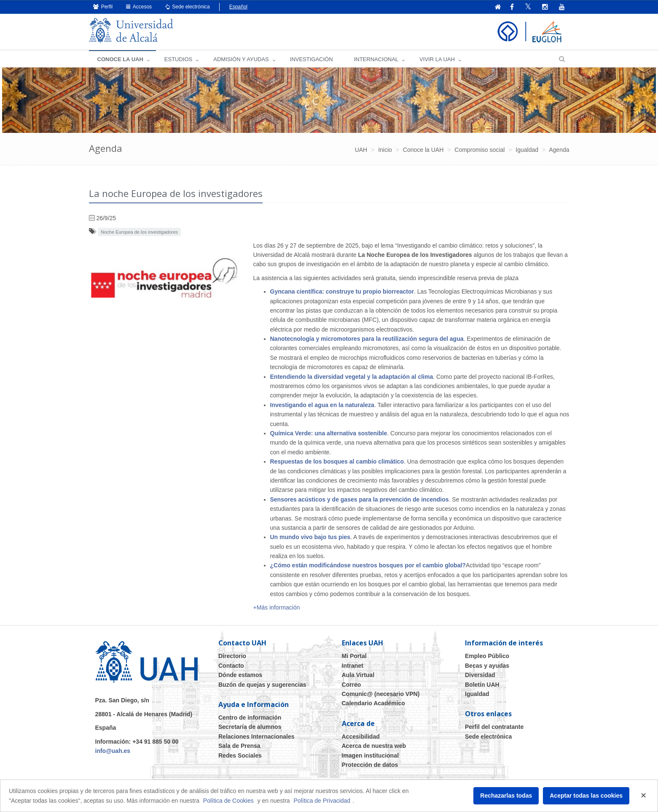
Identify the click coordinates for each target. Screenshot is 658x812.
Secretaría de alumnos (250, 727)
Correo (352, 685)
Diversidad (480, 675)
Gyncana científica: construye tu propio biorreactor (342, 291)
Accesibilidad (361, 736)
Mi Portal (354, 656)
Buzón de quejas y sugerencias (262, 685)
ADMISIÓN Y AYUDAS (241, 59)
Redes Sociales (240, 755)
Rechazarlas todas (506, 796)
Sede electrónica (188, 7)
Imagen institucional (370, 755)
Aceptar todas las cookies (586, 796)
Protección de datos (370, 765)
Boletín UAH (482, 685)
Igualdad (477, 694)
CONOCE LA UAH (120, 59)
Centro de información (250, 718)
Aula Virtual (358, 675)
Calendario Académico (373, 703)
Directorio (232, 656)
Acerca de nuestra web (374, 746)
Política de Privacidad (322, 801)
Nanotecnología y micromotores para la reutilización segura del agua (367, 339)
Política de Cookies (228, 801)
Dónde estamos (240, 675)
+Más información (277, 607)
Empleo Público (487, 656)
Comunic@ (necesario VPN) (381, 694)
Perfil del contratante (494, 727)
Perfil (103, 7)
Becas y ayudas (487, 666)
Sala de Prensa (239, 746)
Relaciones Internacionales (256, 736)
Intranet (353, 666)
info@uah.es (113, 751)
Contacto (231, 666)
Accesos (139, 7)
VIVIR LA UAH (437, 59)
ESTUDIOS (178, 59)
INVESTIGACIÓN (312, 59)
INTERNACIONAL (376, 59)
